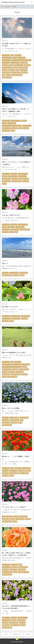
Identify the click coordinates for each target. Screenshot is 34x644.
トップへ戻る (17, 639)
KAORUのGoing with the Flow (13, 2)
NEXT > (28, 634)
